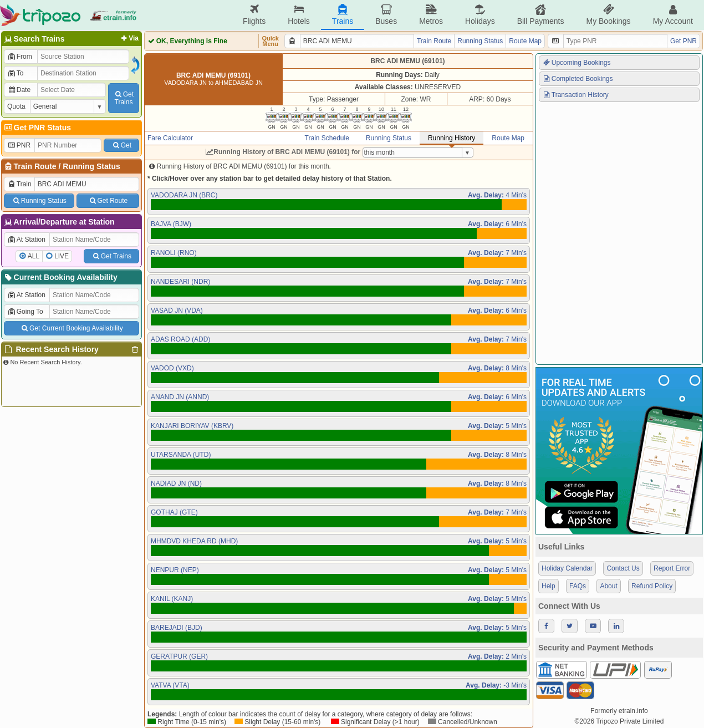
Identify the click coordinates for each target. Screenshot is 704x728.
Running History (452, 138)
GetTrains (124, 98)
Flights (254, 15)
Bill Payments (541, 15)
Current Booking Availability (60, 277)
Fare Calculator (170, 138)
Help (549, 586)
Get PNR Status (37, 128)
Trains (343, 15)
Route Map (525, 41)
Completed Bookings (578, 79)
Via (129, 38)
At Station (26, 240)
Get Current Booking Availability (71, 328)
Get (121, 145)
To (15, 73)
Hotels (299, 15)
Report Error (672, 568)
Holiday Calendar (567, 568)
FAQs (578, 586)
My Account (673, 15)
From (20, 57)
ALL (34, 256)
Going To (25, 312)
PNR (19, 145)
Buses (386, 15)
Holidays (480, 15)
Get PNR (683, 41)
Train (19, 184)
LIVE (62, 256)
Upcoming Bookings (577, 63)
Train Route (35, 166)
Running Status (91, 166)
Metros (431, 15)
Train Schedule (327, 138)
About (608, 586)
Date (19, 90)
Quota (16, 106)
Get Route (108, 201)
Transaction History (575, 95)
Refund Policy (652, 586)
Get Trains (111, 256)
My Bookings (608, 15)
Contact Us (623, 568)
